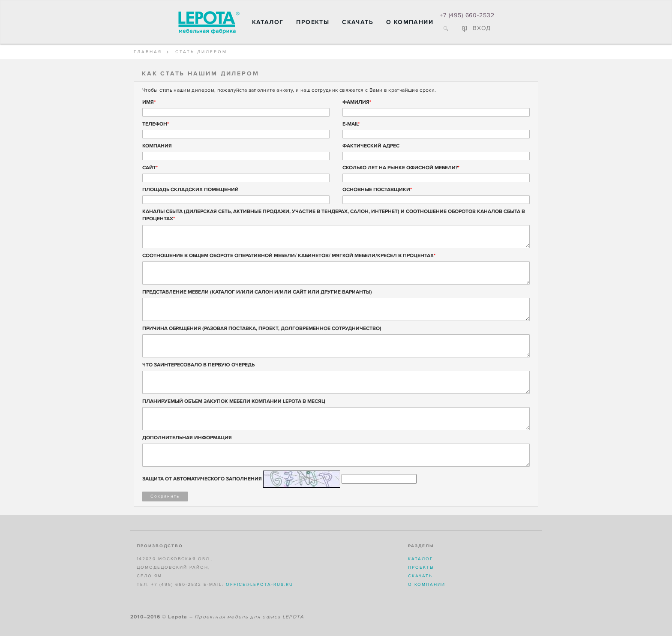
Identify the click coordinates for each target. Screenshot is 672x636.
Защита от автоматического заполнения (202, 479)
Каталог (268, 22)
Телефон (156, 124)
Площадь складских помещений (190, 190)
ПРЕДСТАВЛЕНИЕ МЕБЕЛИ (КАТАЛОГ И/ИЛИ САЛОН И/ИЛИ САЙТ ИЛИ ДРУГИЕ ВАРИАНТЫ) (257, 292)
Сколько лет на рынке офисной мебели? (401, 168)
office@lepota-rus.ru (259, 585)
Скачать (358, 22)
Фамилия (357, 102)
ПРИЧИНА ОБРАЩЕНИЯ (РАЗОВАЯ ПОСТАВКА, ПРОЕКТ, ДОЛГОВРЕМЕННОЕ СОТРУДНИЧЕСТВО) (262, 328)
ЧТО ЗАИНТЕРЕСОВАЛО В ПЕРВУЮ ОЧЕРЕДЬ (198, 365)
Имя (149, 102)
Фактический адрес (371, 146)
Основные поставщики (377, 190)
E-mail (351, 124)
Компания (157, 146)
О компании (410, 22)
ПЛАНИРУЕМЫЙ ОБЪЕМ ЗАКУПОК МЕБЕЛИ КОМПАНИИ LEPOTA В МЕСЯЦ (234, 401)
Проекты (313, 22)
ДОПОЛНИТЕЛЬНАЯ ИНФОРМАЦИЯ (187, 438)
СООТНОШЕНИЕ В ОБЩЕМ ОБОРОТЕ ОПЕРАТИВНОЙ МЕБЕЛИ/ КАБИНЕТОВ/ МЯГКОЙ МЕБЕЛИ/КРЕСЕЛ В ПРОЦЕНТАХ (289, 256)
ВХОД (477, 28)
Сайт (150, 168)
